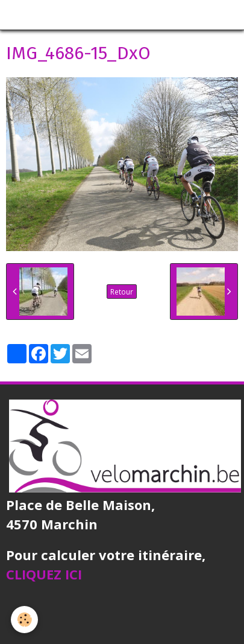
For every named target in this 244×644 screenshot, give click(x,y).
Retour (122, 292)
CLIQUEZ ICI (44, 574)
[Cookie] (24, 620)
